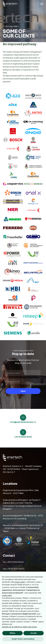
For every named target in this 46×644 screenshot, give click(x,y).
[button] (42, 4)
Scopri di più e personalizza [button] (23, 639)
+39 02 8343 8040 (15, 562)
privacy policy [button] (20, 582)
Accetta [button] (34, 633)
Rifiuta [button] (13, 633)
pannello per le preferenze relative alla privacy (20, 627)
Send (23, 391)
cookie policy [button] (7, 595)
